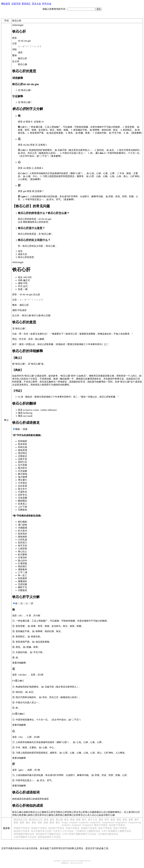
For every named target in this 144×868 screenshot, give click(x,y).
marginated (88, 825)
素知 (52, 823)
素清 (46, 820)
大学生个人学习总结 (63, 831)
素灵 (66, 820)
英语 (20, 410)
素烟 (72, 820)
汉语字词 (16, 4)
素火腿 (59, 820)
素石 (58, 823)
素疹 (22, 823)
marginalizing (135, 822)
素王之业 (93, 820)
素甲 (137, 820)
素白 (28, 823)
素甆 (131, 820)
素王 (84, 820)
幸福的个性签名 (22, 828)
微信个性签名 (101, 825)
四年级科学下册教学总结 (48, 834)
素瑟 (113, 820)
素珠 (101, 820)
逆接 (25, 429)
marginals (66, 825)
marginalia (84, 822)
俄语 (20, 416)
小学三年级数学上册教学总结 (116, 831)
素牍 (78, 820)
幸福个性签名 (73, 828)
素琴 (107, 820)
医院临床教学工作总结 (49, 837)
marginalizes (121, 822)
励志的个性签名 (117, 825)
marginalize (95, 822)
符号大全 (47, 4)
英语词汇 (26, 4)
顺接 (18, 429)
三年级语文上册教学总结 (87, 831)
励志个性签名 (105, 828)
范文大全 (36, 4)
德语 (20, 413)
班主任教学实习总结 (41, 831)
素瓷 (125, 820)
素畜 (16, 823)
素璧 (119, 820)
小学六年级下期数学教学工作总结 (79, 834)
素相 (40, 823)
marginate (76, 825)
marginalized (108, 822)
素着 (46, 823)
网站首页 (6, 4)
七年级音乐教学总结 (108, 834)
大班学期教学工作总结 (25, 837)
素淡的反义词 (21, 820)
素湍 (52, 820)
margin (65, 822)
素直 (34, 823)
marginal (73, 822)
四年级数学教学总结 (24, 834)
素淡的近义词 (36, 820)
